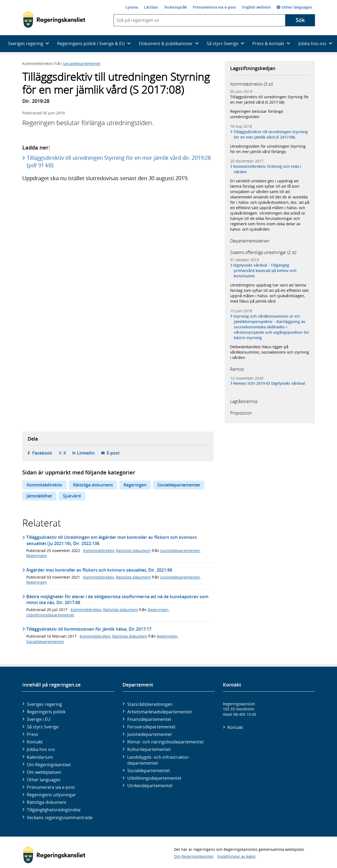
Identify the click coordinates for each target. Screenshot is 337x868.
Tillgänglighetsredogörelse (54, 810)
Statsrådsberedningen (150, 704)
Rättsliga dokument (93, 485)
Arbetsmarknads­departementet (160, 712)
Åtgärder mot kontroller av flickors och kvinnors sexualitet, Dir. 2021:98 (99, 570)
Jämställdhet (39, 496)
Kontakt (35, 742)
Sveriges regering (44, 704)
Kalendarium (40, 757)
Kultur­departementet (149, 749)
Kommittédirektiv (44, 485)
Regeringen (135, 485)
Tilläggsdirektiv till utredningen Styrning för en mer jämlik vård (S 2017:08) (269, 99)
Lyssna (132, 7)
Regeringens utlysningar (51, 795)
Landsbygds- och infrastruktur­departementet (159, 760)
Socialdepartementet (82, 63)
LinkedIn (86, 453)
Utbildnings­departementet (154, 778)
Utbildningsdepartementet (50, 615)
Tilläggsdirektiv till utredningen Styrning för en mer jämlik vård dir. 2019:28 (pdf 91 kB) (119, 161)
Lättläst (151, 7)
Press (32, 734)
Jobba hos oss (41, 749)
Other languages (294, 7)
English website (256, 7)
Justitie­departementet (150, 734)
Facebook (42, 453)
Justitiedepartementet (180, 551)
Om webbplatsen (44, 772)
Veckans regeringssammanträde (60, 818)
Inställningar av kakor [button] (237, 856)
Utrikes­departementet (150, 786)
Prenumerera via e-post (215, 7)
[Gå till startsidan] (54, 19)
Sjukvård (72, 496)
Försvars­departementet (151, 727)
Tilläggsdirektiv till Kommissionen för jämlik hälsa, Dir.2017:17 (89, 629)
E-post (113, 453)
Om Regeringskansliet (49, 765)
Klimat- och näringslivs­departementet (166, 742)
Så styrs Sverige (43, 727)
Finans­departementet (149, 719)
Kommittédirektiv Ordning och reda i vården (268, 169)
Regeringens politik (46, 712)
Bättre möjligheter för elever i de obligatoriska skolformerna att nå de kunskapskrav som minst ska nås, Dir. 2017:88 (117, 600)
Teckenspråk (175, 7)
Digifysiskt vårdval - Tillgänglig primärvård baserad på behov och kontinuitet (265, 270)
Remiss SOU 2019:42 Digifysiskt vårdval (270, 383)
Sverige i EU (39, 719)
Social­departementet (149, 771)
